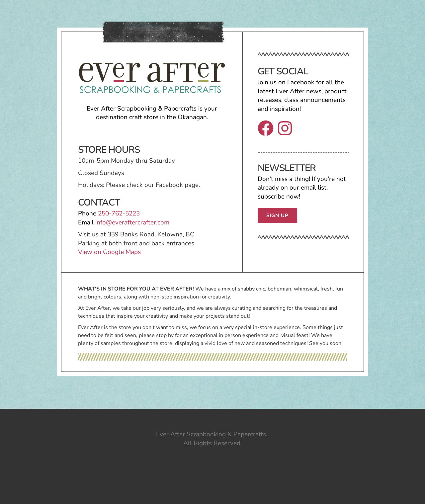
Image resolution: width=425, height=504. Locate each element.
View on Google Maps (110, 252)
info (101, 222)
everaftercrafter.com (141, 222)
